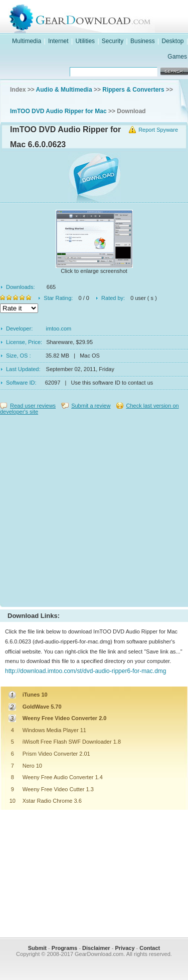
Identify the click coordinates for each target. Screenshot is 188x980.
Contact (150, 948)
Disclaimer (96, 948)
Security (113, 41)
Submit (37, 948)
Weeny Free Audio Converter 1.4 (63, 777)
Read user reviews (33, 406)
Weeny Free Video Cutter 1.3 (58, 789)
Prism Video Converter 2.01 (56, 754)
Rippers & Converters (133, 90)
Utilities (85, 41)
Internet (58, 41)
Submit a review (91, 406)
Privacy (125, 948)
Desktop (173, 41)
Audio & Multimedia (64, 90)
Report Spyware (158, 130)
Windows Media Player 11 (54, 730)
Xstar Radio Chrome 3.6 (52, 801)
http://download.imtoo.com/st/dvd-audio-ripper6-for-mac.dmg (85, 671)
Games (177, 57)
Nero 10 (32, 766)
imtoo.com (59, 329)
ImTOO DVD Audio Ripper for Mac (58, 111)
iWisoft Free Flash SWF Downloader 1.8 (72, 742)
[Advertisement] (94, 509)
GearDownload (104, 17)
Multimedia (27, 41)
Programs (64, 948)
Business (143, 41)
